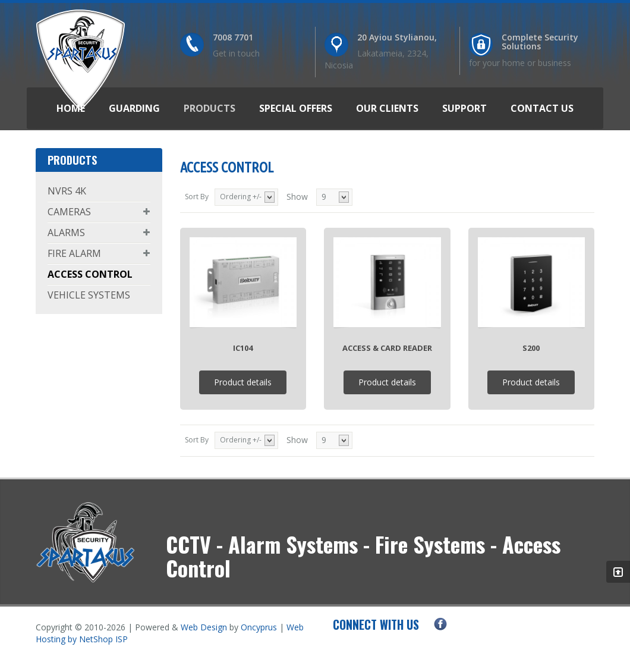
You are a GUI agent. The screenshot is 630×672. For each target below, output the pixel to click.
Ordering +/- (241, 197)
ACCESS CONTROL (90, 274)
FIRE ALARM (74, 253)
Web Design (204, 627)
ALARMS (66, 233)
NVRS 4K (67, 191)
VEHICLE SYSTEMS (89, 295)
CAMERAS (69, 212)
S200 (531, 348)
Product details (243, 382)
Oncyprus (259, 627)
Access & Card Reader (387, 348)
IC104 (243, 348)
